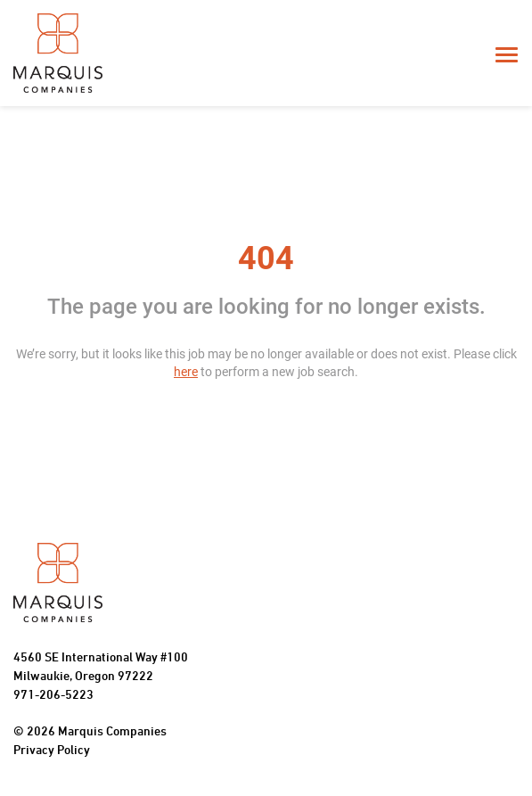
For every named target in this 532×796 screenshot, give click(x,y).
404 (266, 258)
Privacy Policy (52, 751)
